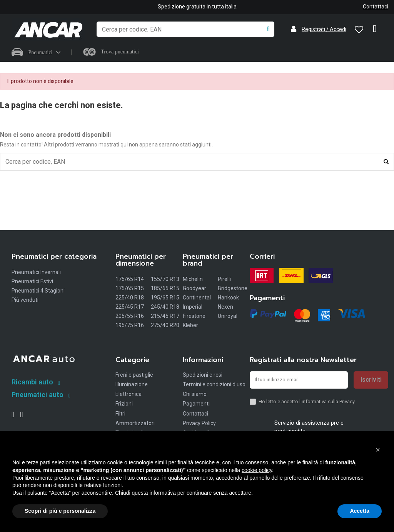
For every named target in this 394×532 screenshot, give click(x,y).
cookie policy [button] (257, 470)
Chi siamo (195, 395)
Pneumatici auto (38, 395)
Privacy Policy (199, 424)
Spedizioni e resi (203, 376)
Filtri (120, 414)
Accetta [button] (360, 511)
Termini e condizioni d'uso (214, 385)
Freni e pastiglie (134, 376)
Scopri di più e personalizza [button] (60, 511)
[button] (378, 450)
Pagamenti (196, 405)
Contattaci (376, 7)
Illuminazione (132, 385)
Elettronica (129, 395)
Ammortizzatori (135, 424)
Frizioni (124, 405)
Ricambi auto (32, 383)
